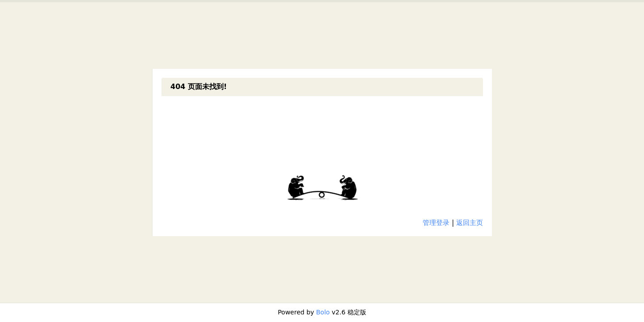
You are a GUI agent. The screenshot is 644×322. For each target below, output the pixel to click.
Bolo (323, 312)
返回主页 (470, 223)
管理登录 (436, 223)
